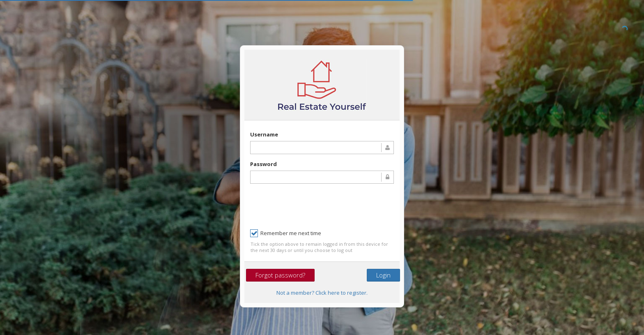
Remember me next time (286, 233)
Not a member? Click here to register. (322, 293)
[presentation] (313, 206)
